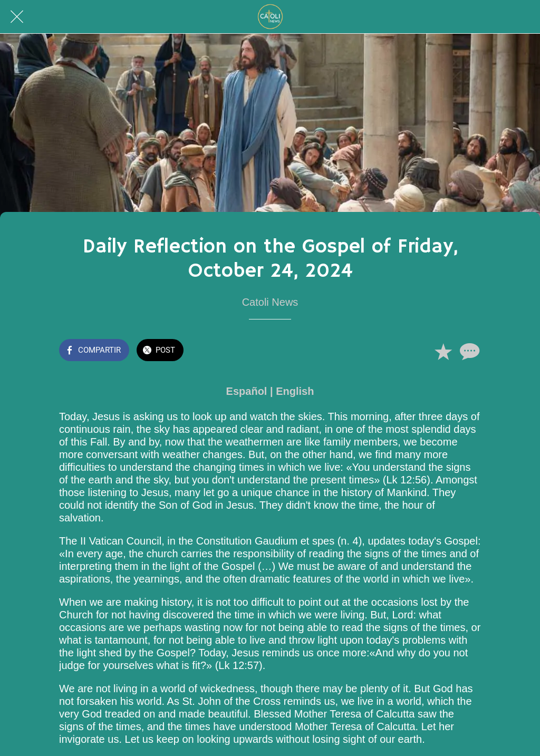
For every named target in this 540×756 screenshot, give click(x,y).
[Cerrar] (17, 17)
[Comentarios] (468, 351)
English (295, 391)
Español (247, 391)
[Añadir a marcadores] (443, 351)
